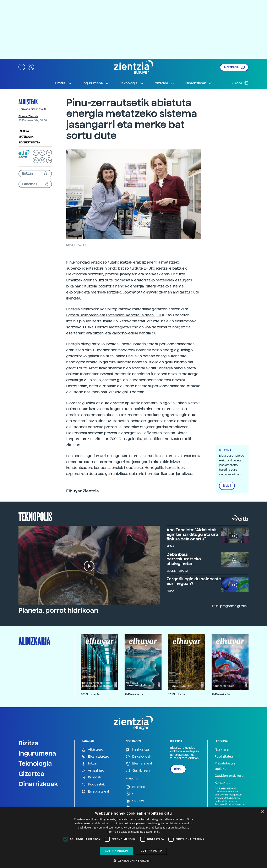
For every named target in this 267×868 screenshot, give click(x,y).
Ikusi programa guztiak (230, 606)
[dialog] (133, 838)
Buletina (240, 83)
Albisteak (28, 101)
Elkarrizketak (95, 757)
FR (49, 153)
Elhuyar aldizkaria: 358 (32, 109)
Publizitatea (224, 756)
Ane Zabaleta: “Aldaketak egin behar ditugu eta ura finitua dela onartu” (192, 534)
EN (36, 160)
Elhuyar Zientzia (28, 116)
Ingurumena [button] (96, 83)
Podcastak (93, 785)
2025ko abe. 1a (134, 694)
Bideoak (91, 777)
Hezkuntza (137, 750)
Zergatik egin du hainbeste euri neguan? (194, 581)
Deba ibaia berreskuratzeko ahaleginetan (184, 559)
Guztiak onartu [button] (116, 851)
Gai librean (138, 771)
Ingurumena (37, 753)
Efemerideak (139, 764)
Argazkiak (93, 771)
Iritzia (89, 764)
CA (42, 160)
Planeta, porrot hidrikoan (58, 610)
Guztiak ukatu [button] (151, 851)
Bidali (227, 486)
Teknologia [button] (132, 83)
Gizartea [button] (165, 83)
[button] (22, 67)
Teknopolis (35, 516)
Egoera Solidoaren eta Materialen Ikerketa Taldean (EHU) (115, 315)
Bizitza (28, 743)
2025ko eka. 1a (221, 694)
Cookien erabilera (229, 776)
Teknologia (35, 763)
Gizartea (31, 774)
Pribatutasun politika (225, 766)
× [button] (262, 812)
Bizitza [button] (64, 83)
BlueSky (135, 801)
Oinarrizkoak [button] (199, 83)
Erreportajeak (96, 792)
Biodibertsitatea (29, 143)
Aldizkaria (234, 67)
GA (49, 160)
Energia (24, 131)
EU (36, 153)
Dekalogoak (138, 757)
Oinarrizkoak (38, 784)
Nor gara (222, 749)
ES (42, 153)
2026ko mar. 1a (90, 694)
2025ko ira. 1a (176, 694)
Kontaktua (223, 783)
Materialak (26, 137)
